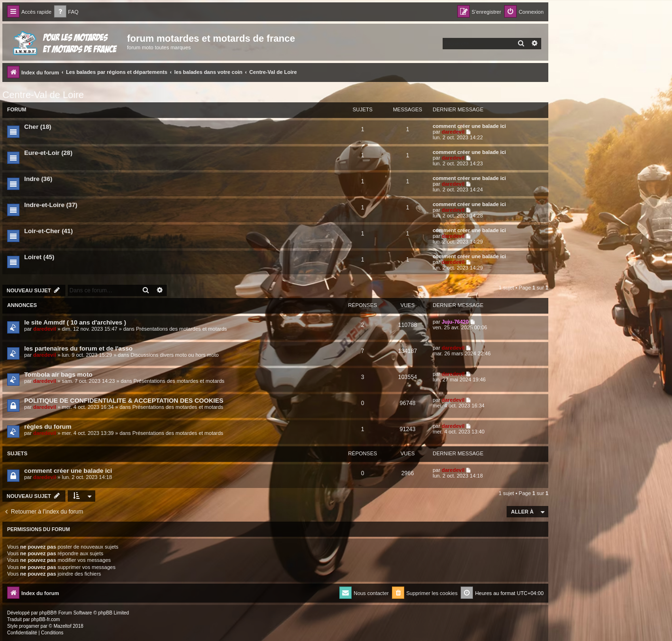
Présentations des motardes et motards (182, 329)
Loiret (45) (39, 257)
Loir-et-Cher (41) (49, 231)
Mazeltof (63, 626)
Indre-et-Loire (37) (51, 205)
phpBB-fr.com (46, 619)
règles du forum (48, 427)
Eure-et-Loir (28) (48, 153)
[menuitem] (66, 12)
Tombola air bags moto (58, 375)
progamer (29, 626)
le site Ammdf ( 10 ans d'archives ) (75, 322)
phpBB (46, 613)
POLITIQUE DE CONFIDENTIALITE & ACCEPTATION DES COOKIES (124, 401)
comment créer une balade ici (469, 126)
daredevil (453, 132)
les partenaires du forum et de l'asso (78, 348)
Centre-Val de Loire (43, 95)
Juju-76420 (455, 322)
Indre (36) (38, 179)
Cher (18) (38, 127)
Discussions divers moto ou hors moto (174, 355)
